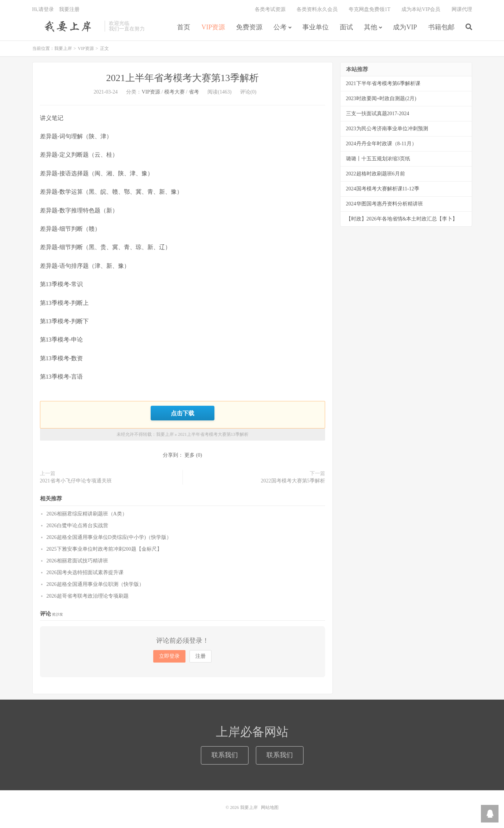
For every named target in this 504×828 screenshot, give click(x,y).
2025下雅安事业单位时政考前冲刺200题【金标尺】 (104, 549)
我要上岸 (67, 26)
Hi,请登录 (43, 9)
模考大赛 (174, 92)
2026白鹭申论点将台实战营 (77, 526)
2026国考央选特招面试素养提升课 (85, 572)
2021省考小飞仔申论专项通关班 (76, 481)
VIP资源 (213, 27)
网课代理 (462, 9)
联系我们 (225, 755)
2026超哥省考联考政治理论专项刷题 (88, 596)
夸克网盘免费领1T (369, 9)
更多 (190, 455)
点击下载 (183, 413)
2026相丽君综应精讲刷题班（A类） (87, 514)
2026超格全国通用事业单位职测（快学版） (95, 584)
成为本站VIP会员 (421, 9)
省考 (194, 92)
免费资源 (249, 27)
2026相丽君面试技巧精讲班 (77, 561)
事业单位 (316, 27)
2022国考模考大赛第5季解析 (293, 481)
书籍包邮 (441, 27)
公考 (280, 27)
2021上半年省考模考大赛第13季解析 (183, 78)
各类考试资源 (270, 9)
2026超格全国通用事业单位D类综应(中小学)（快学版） (109, 537)
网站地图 (270, 807)
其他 (371, 27)
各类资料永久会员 (317, 9)
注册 (201, 656)
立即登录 (169, 656)
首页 (184, 27)
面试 (346, 27)
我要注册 (69, 9)
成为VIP (405, 27)
